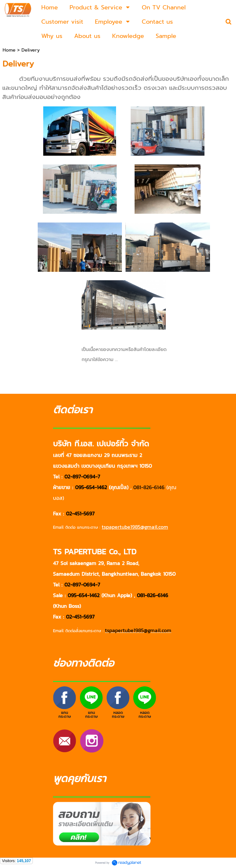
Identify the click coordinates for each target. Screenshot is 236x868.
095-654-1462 (91, 487)
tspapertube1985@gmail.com (138, 630)
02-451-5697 (80, 513)
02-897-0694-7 (82, 476)
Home (10, 50)
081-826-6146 (149, 487)
